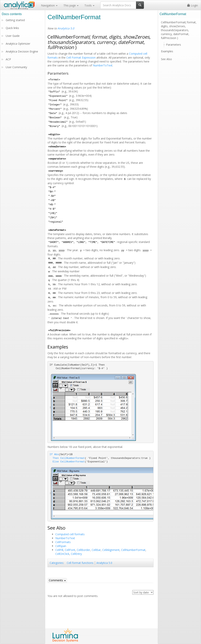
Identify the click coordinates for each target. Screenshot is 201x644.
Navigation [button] (49, 5)
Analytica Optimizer (18, 44)
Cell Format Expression (81, 58)
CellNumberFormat (73, 458)
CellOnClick (62, 554)
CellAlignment (111, 550)
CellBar (96, 550)
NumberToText (103, 65)
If (51, 454)
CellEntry (76, 554)
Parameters (174, 45)
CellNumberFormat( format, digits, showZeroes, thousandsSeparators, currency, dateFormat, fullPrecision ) (179, 30)
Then (56, 458)
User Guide (13, 36)
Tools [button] (89, 5)
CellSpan (61, 546)
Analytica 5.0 (66, 28)
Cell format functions (80, 563)
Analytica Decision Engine (22, 51)
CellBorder (83, 550)
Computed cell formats (70, 534)
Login (193, 5)
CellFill (59, 550)
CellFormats (63, 542)
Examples (167, 51)
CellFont (70, 550)
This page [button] (71, 5)
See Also (166, 59)
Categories (57, 563)
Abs (56, 454)
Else (56, 462)
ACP (8, 59)
